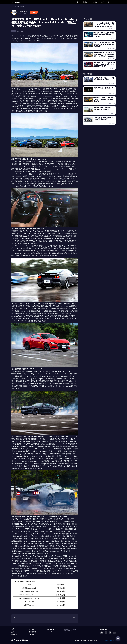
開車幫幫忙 (32, 632)
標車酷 (85, 2)
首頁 (78, 2)
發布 (103, 2)
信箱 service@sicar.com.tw (71, 632)
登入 (110, 2)
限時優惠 (32, 634)
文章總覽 (95, 2)
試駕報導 (32, 630)
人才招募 (49, 632)
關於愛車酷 (50, 629)
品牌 (13, 632)
